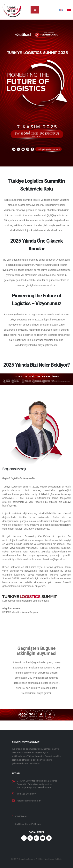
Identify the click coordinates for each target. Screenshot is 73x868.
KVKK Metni (21, 816)
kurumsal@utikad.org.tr (29, 801)
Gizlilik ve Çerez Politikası (28, 824)
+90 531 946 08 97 (26, 794)
